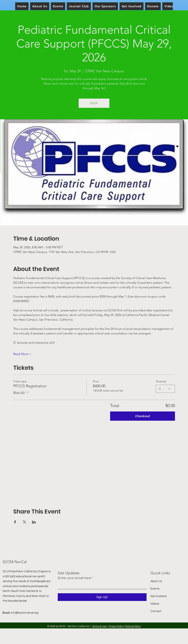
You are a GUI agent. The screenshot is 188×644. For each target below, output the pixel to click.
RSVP (94, 103)
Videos (155, 604)
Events (155, 589)
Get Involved (158, 596)
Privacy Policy (116, 626)
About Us (156, 581)
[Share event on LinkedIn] (34, 522)
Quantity (161, 381)
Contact (156, 611)
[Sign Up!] (102, 597)
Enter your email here (74, 578)
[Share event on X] (24, 522)
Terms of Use (99, 626)
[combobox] (165, 389)
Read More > (22, 354)
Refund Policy (133, 626)
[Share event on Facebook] (15, 522)
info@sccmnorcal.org (25, 613)
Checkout (143, 416)
